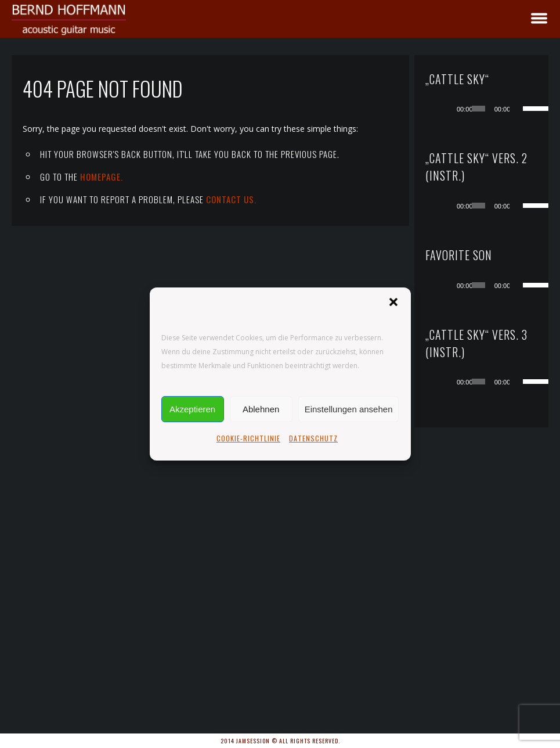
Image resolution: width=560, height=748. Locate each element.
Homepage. (102, 177)
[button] (393, 302)
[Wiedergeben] (449, 109)
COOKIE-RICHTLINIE (248, 438)
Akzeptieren (192, 409)
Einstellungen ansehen (349, 409)
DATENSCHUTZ (313, 438)
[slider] (478, 109)
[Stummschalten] (519, 109)
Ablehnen (261, 409)
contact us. (231, 199)
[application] (493, 109)
